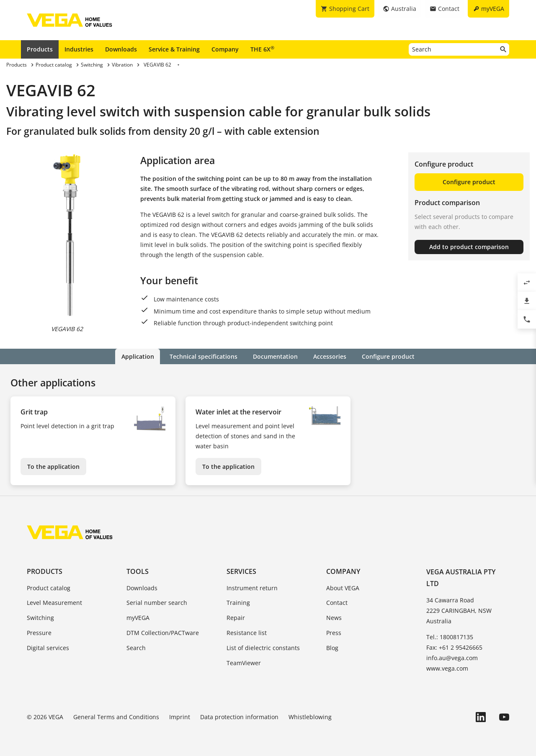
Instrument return (252, 588)
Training (238, 603)
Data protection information (239, 717)
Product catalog (49, 588)
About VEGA (343, 588)
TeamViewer (244, 663)
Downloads (121, 49)
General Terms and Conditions (116, 717)
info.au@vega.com (452, 658)
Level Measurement (54, 603)
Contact (337, 603)
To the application (53, 466)
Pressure (39, 633)
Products (40, 49)
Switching (40, 618)
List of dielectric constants (263, 648)
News (334, 618)
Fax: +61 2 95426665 (454, 647)
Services (241, 571)
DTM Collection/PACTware (163, 633)
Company (225, 49)
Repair (236, 618)
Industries (79, 49)
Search (136, 648)
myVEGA (138, 618)
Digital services (48, 648)
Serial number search (157, 603)
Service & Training (174, 49)
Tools (138, 571)
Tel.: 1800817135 (450, 637)
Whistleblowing (310, 717)
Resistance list (247, 633)
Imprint (180, 717)
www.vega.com (447, 668)
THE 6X (262, 49)
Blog (332, 648)
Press (334, 633)
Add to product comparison (469, 247)
